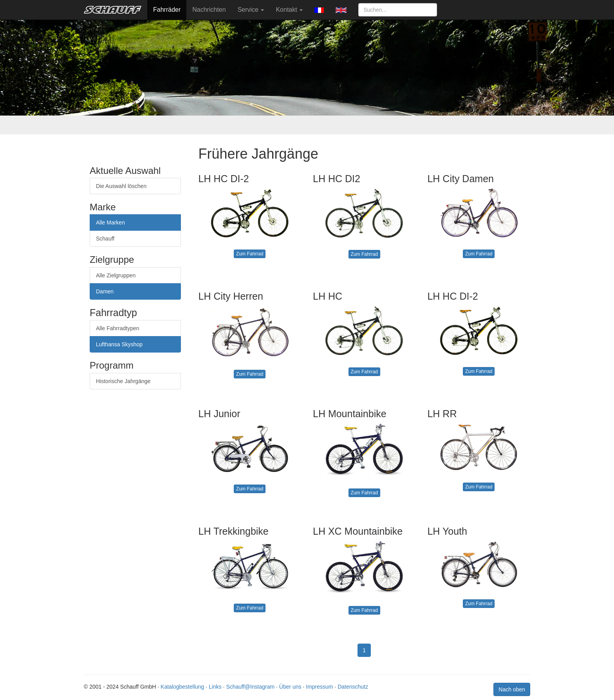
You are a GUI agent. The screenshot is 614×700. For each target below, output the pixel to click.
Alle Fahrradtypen (118, 328)
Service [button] (251, 10)
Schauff (105, 239)
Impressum (319, 687)
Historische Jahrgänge (123, 381)
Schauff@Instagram (250, 687)
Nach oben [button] (512, 689)
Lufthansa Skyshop (119, 344)
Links (215, 687)
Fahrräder (167, 10)
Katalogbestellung (182, 687)
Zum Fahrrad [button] (250, 254)
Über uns (290, 687)
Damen (105, 291)
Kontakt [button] (289, 10)
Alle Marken (110, 222)
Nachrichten (209, 10)
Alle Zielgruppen (116, 275)
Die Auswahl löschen (121, 186)
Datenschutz (353, 687)
